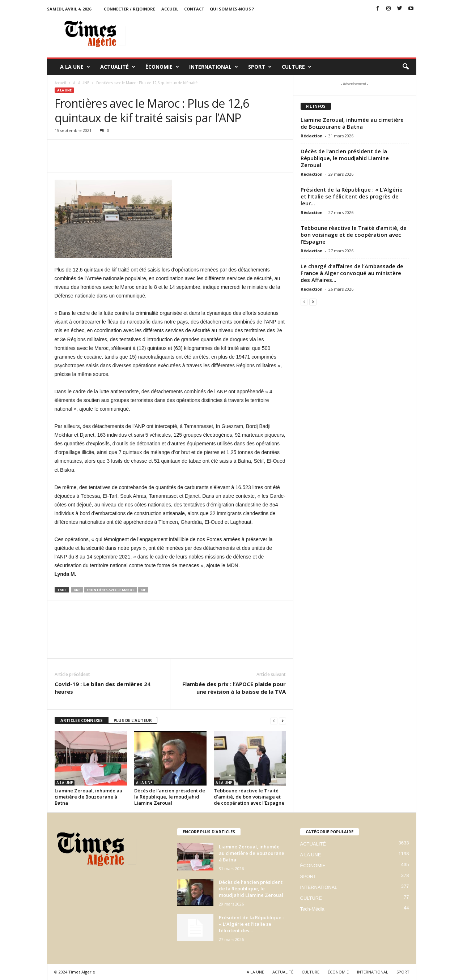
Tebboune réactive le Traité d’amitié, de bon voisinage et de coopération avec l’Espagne (249, 797)
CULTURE (297, 67)
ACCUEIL (170, 9)
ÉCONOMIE (162, 67)
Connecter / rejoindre (129, 9)
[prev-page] (274, 721)
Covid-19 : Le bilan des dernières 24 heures (103, 688)
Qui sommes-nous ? (232, 9)
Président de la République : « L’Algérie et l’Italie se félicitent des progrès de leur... (352, 196)
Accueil (60, 83)
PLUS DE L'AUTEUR (133, 720)
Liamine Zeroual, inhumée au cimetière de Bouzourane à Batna (88, 797)
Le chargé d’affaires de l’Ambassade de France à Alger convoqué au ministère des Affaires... (352, 273)
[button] (405, 67)
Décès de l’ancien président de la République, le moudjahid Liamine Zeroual (170, 797)
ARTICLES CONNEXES (82, 720)
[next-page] (283, 721)
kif (143, 590)
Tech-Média (312, 909)
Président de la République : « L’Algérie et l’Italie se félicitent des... (251, 924)
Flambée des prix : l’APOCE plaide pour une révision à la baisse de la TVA (234, 688)
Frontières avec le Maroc (111, 590)
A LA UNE (75, 67)
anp (77, 590)
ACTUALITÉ (118, 67)
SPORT (260, 67)
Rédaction (312, 136)
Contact (194, 9)
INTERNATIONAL (214, 67)
